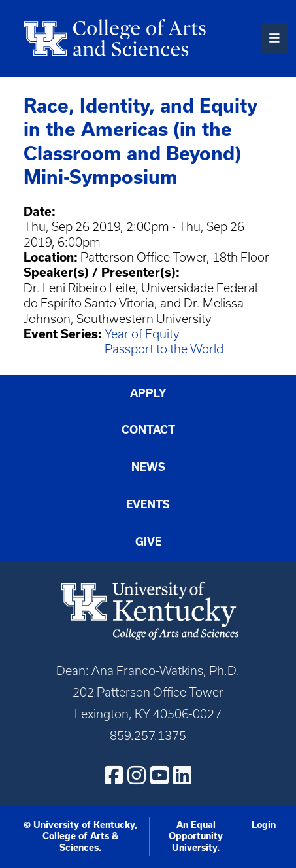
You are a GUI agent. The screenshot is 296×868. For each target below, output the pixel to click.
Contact (148, 430)
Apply (148, 393)
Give (148, 542)
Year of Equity (142, 334)
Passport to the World (164, 349)
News (148, 467)
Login (264, 825)
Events (148, 504)
